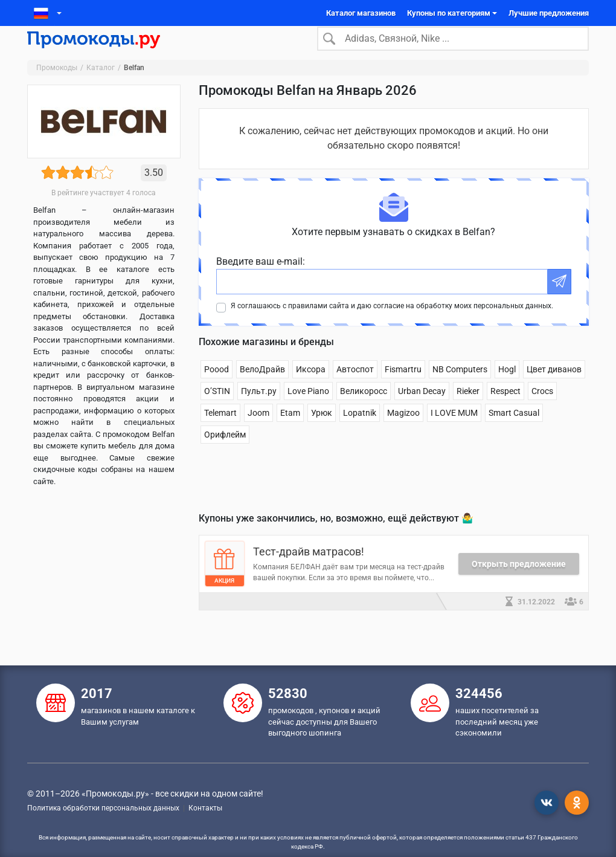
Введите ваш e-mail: (261, 280)
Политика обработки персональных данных (103, 808)
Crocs (542, 410)
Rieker (468, 410)
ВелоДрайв (262, 388)
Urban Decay (422, 410)
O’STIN (217, 410)
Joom (258, 432)
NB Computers (460, 388)
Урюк (322, 432)
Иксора (311, 388)
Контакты (205, 808)
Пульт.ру (259, 410)
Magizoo (403, 432)
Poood (217, 388)
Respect (505, 410)
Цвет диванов (554, 388)
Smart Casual (514, 432)
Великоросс (364, 410)
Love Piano (308, 410)
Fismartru (403, 388)
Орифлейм (225, 453)
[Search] (453, 48)
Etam (290, 432)
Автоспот (355, 388)
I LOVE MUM (454, 432)
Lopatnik (360, 432)
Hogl (507, 388)
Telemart (220, 432)
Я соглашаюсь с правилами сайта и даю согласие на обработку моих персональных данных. (392, 325)
